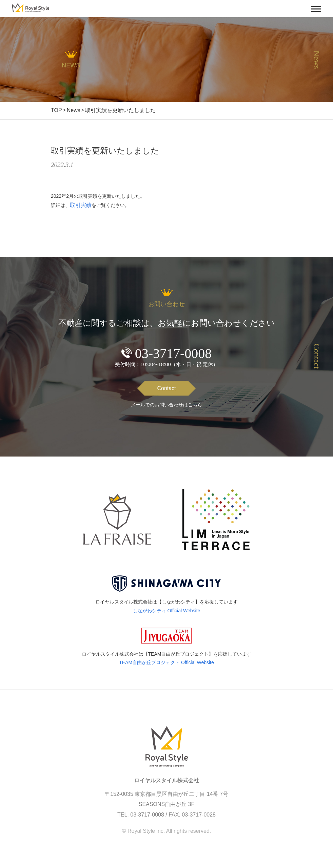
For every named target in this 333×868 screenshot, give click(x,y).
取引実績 (81, 205)
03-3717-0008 (173, 353)
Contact (166, 388)
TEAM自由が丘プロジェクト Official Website (166, 662)
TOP (56, 110)
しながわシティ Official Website (167, 611)
